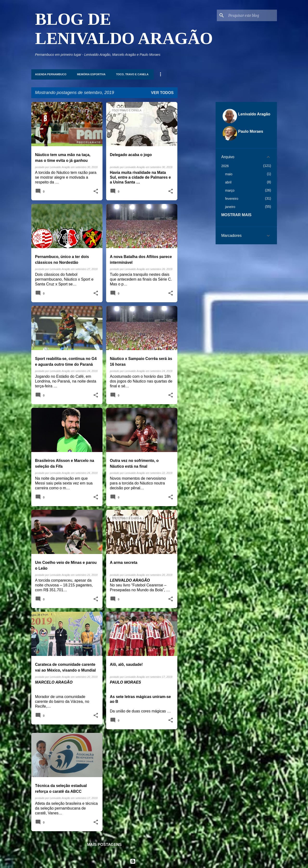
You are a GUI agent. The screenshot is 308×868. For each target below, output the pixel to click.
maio (229, 174)
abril (228, 182)
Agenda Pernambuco (51, 74)
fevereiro (232, 199)
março (230, 190)
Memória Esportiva (91, 74)
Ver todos (162, 93)
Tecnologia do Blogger (154, 861)
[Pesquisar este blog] (252, 15)
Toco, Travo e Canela (132, 74)
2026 (225, 166)
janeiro (230, 207)
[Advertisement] (197, 174)
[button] (96, 191)
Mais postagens (104, 845)
